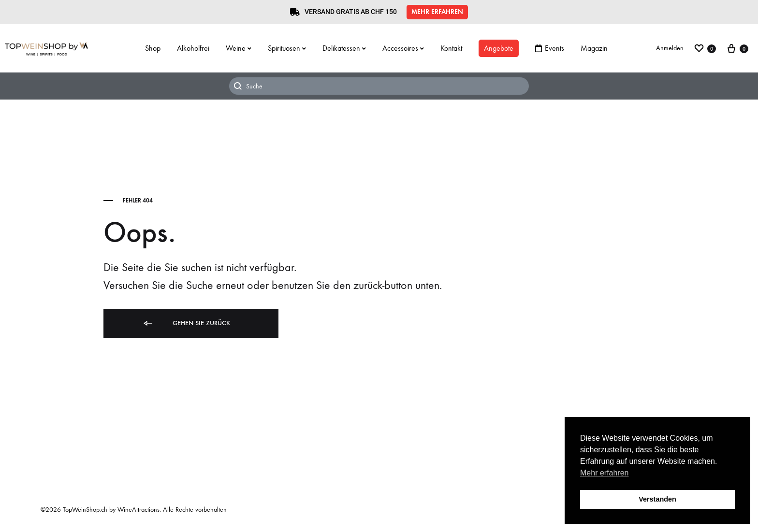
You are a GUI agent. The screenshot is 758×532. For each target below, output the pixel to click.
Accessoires (403, 48)
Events (550, 48)
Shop (153, 48)
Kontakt (451, 48)
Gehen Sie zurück (186, 324)
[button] (437, 12)
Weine (239, 48)
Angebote (499, 48)
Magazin (594, 48)
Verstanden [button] (657, 499)
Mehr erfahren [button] (605, 473)
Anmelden (670, 48)
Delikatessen (344, 48)
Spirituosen (287, 48)
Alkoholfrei (193, 48)
